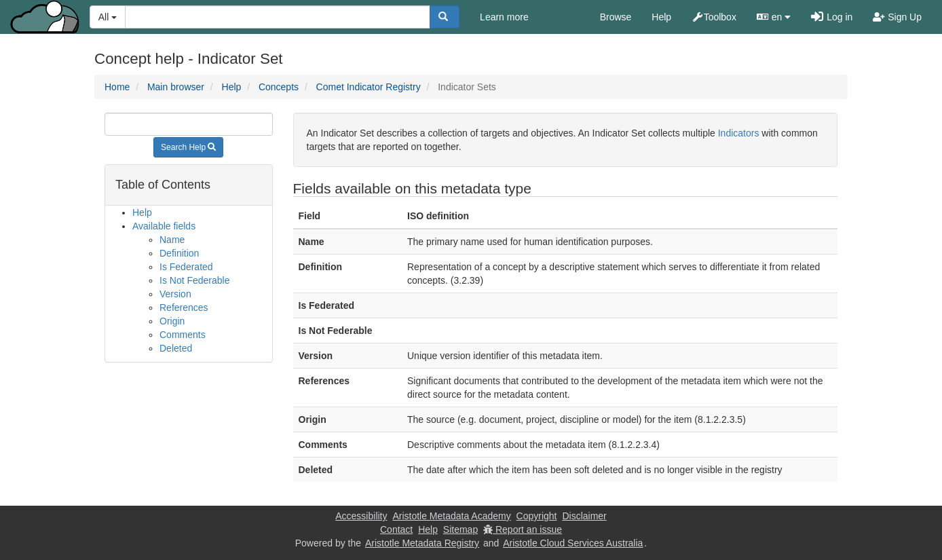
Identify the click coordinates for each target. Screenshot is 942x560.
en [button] (774, 17)
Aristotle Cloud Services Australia (573, 543)
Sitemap (460, 529)
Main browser (176, 87)
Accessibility (361, 516)
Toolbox (714, 17)
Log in (832, 17)
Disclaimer (584, 516)
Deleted (176, 348)
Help (661, 17)
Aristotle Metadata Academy (451, 516)
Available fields (164, 226)
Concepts (279, 87)
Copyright (537, 516)
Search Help (188, 147)
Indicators (739, 133)
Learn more (504, 17)
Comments (183, 335)
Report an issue (523, 529)
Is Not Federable (195, 280)
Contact (396, 529)
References (184, 307)
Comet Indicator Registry (369, 87)
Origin (172, 321)
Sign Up (897, 17)
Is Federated (186, 267)
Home (117, 87)
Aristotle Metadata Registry (422, 543)
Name (172, 240)
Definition (179, 253)
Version (175, 294)
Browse (616, 17)
